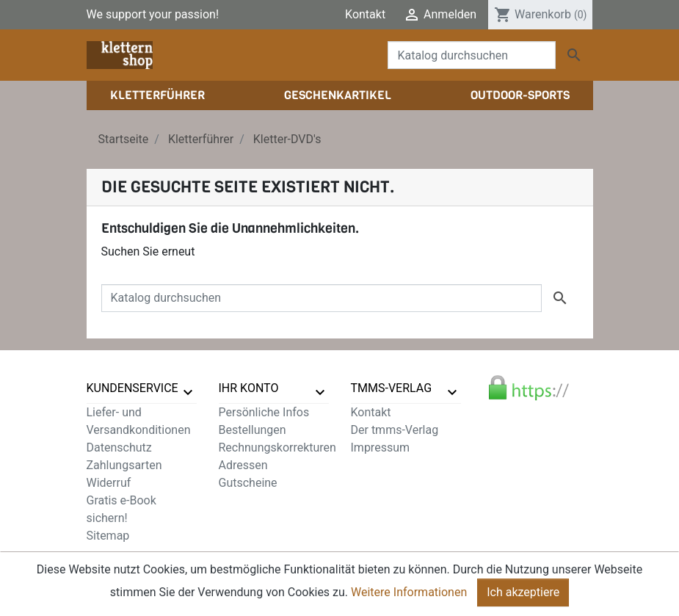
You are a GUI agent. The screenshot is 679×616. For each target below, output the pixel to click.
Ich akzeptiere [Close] (523, 595)
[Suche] (472, 55)
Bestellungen (253, 430)
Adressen (243, 465)
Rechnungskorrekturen (277, 447)
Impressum (381, 447)
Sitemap (108, 536)
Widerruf (109, 483)
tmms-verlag (392, 388)
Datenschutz (119, 447)
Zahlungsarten (124, 465)
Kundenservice (132, 388)
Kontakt (365, 14)
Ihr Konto (249, 388)
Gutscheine (248, 483)
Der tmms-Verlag (395, 430)
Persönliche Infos (264, 412)
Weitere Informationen (409, 595)
